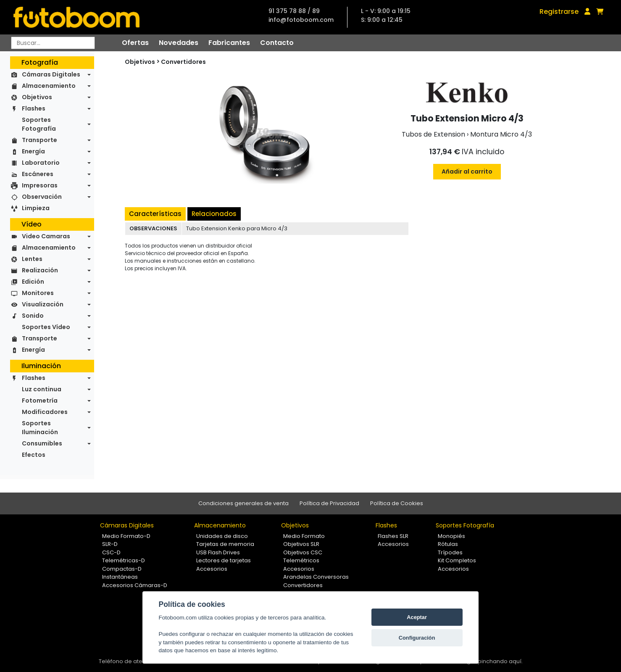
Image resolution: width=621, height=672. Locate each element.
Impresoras (40, 185)
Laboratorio (41, 163)
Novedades (179, 43)
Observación (42, 197)
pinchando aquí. (500, 661)
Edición (33, 282)
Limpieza (36, 208)
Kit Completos (457, 560)
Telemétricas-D (124, 560)
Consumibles (42, 443)
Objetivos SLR (301, 544)
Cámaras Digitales (51, 74)
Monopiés (451, 536)
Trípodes (450, 552)
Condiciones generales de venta (243, 503)
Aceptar (417, 617)
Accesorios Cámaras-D (135, 585)
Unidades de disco (222, 536)
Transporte (39, 140)
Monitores (38, 293)
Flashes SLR (393, 536)
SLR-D (110, 544)
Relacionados (214, 214)
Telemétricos (301, 560)
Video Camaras (46, 236)
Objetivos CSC (303, 552)
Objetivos (37, 97)
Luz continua (42, 389)
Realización (40, 270)
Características (155, 214)
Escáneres (38, 174)
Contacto (277, 43)
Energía (33, 151)
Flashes (34, 108)
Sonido (33, 316)
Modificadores (45, 412)
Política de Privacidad (329, 503)
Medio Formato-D (126, 536)
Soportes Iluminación (40, 428)
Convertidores (183, 62)
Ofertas (135, 43)
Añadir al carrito (467, 171)
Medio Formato (304, 536)
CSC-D (111, 552)
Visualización (43, 304)
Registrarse (559, 12)
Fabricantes (229, 43)
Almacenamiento (49, 86)
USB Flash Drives (218, 552)
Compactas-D (122, 569)
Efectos (34, 455)
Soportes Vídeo (46, 327)
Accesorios (212, 569)
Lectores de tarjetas (224, 560)
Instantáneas (120, 577)
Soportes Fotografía (39, 124)
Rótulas (448, 544)
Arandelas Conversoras (316, 577)
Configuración (417, 638)
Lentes (32, 259)
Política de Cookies (397, 503)
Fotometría (40, 401)
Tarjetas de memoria (225, 544)
